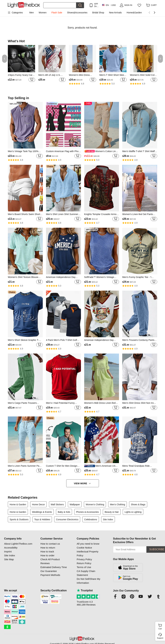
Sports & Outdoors (19, 519)
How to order (47, 555)
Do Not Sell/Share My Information (88, 581)
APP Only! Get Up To (96, 5)
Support (160, 638)
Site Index (108, 519)
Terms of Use (84, 567)
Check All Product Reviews (50, 561)
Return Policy (84, 563)
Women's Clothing (95, 504)
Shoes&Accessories (77, 13)
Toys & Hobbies (42, 519)
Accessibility (11, 548)
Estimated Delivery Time (54, 567)
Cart (161, 626)
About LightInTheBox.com (18, 544)
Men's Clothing (118, 504)
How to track (47, 551)
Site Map (9, 559)
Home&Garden (134, 13)
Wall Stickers (57, 504)
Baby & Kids (64, 512)
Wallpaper (75, 504)
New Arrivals (115, 13)
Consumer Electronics (67, 519)
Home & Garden (18, 504)
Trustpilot (85, 590)
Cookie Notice (84, 548)
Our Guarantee (49, 571)
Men (32, 13)
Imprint (8, 551)
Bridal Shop (98, 13)
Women (43, 13)
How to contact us (50, 544)
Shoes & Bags (138, 504)
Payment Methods (50, 575)
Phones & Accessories (87, 512)
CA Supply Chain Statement (86, 573)
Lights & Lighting (133, 512)
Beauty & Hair (112, 512)
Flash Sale (57, 13)
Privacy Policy (84, 559)
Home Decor (38, 504)
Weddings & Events (42, 512)
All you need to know (88, 544)
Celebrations (91, 519)
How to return (48, 548)
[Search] (60, 5)
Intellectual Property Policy (88, 553)
